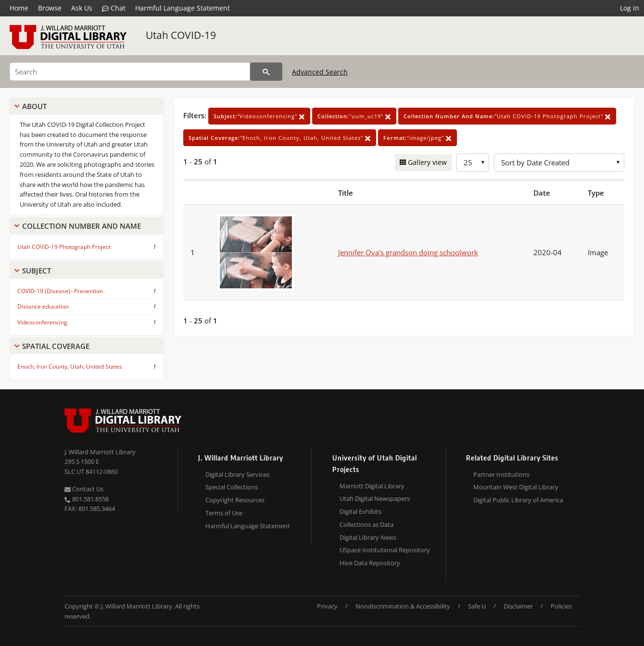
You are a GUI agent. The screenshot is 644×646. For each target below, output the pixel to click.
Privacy (327, 606)
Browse (50, 8)
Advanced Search (320, 72)
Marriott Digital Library (372, 486)
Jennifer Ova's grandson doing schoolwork (408, 252)
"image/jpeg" (417, 138)
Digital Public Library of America (518, 500)
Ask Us (82, 8)
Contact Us (84, 489)
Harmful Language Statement (183, 8)
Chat (114, 8)
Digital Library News (368, 537)
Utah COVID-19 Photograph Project (64, 247)
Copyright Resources (235, 500)
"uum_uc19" (354, 116)
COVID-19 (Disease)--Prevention (60, 291)
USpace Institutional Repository (385, 550)
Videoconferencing (42, 322)
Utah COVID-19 (181, 35)
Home (19, 8)
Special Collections (232, 487)
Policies (561, 606)
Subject (37, 271)
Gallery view (426, 162)
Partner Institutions (501, 474)
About (34, 106)
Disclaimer (518, 606)
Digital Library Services (237, 474)
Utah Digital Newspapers (375, 498)
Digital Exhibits (360, 511)
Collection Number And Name (82, 226)
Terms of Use (224, 513)
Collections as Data (366, 524)
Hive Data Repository (370, 563)
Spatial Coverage (56, 346)
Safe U (477, 606)
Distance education (43, 306)
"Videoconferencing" (259, 116)
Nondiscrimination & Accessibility (403, 606)
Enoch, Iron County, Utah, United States (70, 366)
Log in (630, 8)
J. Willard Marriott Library (100, 452)
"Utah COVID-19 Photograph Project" (507, 116)
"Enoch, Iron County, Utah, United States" (280, 138)
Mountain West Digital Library (516, 487)
